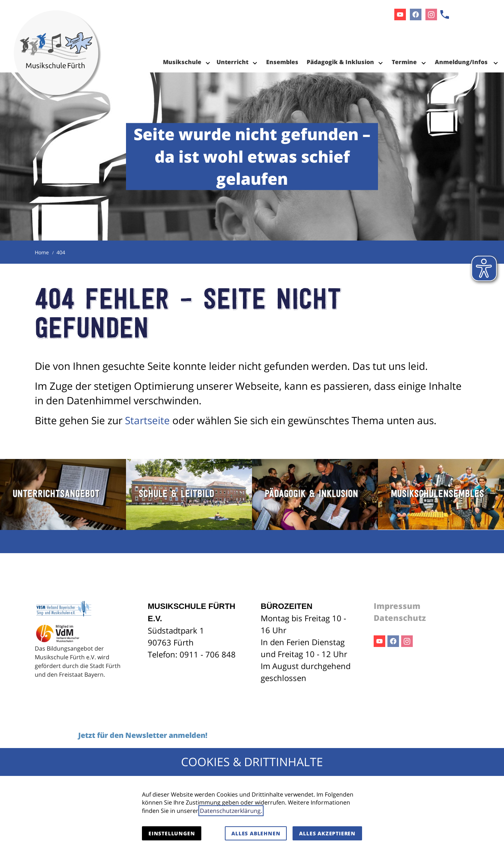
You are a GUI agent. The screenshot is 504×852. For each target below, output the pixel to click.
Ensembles (282, 62)
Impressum (397, 606)
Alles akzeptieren (327, 833)
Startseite (147, 420)
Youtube (379, 641)
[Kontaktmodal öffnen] (445, 14)
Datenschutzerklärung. (231, 811)
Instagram (407, 641)
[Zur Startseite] (58, 36)
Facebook (393, 641)
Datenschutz (400, 618)
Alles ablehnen (256, 833)
